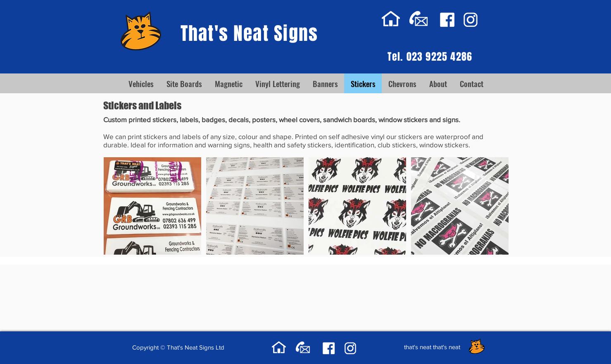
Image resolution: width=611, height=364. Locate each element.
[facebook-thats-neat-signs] (447, 20)
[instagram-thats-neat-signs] (471, 20)
